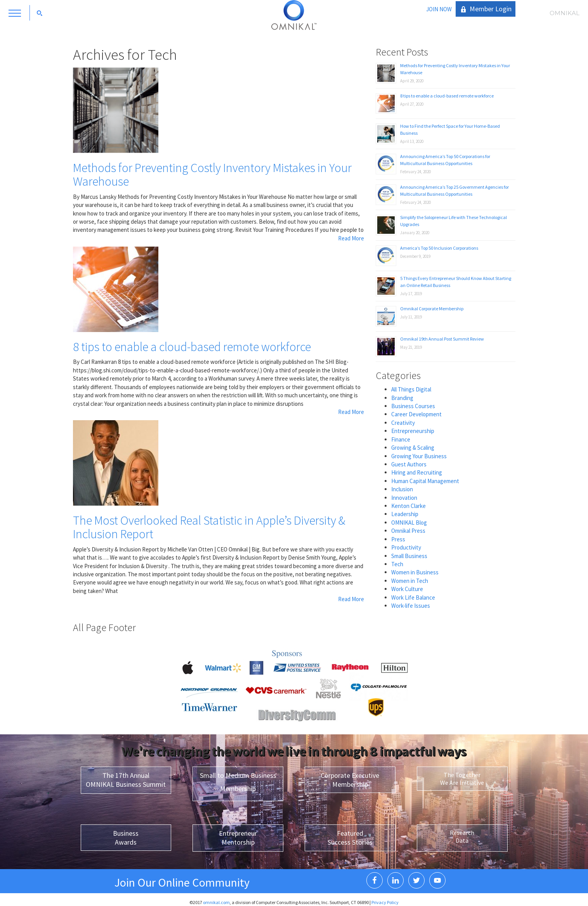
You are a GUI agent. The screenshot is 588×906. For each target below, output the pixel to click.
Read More (351, 238)
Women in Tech (410, 581)
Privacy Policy (385, 902)
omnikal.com (216, 902)
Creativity (403, 423)
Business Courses (413, 406)
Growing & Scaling (413, 448)
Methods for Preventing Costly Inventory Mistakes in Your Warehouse (212, 175)
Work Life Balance (413, 597)
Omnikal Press (408, 531)
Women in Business (415, 572)
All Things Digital (411, 389)
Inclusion (402, 489)
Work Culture (407, 589)
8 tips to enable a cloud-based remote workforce (192, 347)
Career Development (416, 414)
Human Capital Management (425, 481)
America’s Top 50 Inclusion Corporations (439, 248)
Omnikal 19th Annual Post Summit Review (442, 339)
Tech (397, 564)
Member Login (491, 9)
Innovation (404, 498)
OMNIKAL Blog (409, 523)
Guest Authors (409, 464)
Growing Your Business (419, 456)
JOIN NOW (439, 9)
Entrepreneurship (413, 431)
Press (398, 539)
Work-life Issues (411, 606)
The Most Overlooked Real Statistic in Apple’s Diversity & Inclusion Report (209, 527)
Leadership (405, 514)
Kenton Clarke (408, 506)
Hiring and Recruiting (417, 472)
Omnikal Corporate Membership (432, 309)
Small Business (409, 556)
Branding (402, 398)
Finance (401, 439)
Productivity (406, 547)
